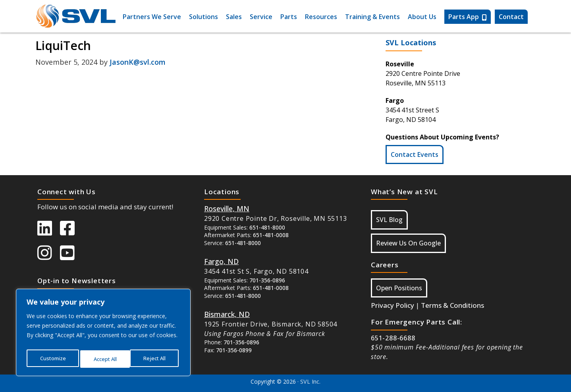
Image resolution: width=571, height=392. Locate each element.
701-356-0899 (234, 350)
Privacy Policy (393, 305)
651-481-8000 (267, 227)
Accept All (156, 359)
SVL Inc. (310, 381)
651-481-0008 (271, 235)
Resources (321, 17)
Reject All (105, 359)
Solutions (204, 17)
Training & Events (372, 17)
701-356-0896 (267, 280)
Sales (234, 17)
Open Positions (399, 288)
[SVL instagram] (49, 257)
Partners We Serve (152, 17)
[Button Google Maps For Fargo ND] (221, 261)
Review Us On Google (408, 243)
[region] (103, 334)
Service (261, 17)
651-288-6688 (393, 338)
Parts (289, 17)
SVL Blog (389, 220)
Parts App (468, 17)
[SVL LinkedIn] (49, 232)
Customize (52, 359)
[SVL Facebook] (71, 232)
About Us (422, 17)
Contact (511, 17)
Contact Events (415, 154)
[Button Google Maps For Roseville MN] (227, 209)
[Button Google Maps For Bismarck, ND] (227, 314)
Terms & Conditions (452, 305)
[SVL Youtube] (71, 257)
